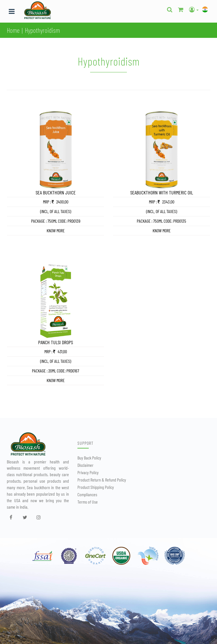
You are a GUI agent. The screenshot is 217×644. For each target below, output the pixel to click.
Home (13, 30)
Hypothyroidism (42, 30)
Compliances (87, 494)
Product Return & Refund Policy (102, 480)
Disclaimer (85, 465)
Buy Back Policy (89, 458)
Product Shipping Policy (96, 487)
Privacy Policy (88, 472)
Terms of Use (88, 502)
